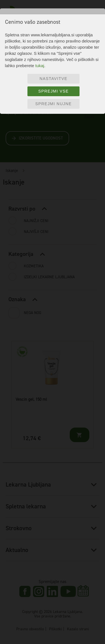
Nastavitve (53, 79)
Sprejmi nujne (53, 104)
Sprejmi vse (54, 91)
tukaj (40, 66)
